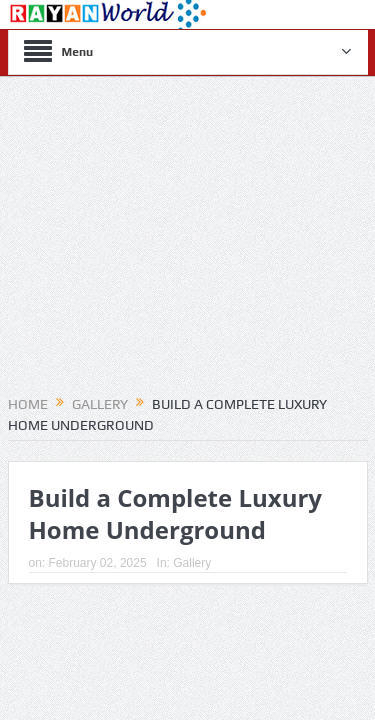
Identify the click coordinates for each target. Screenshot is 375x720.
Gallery (192, 563)
